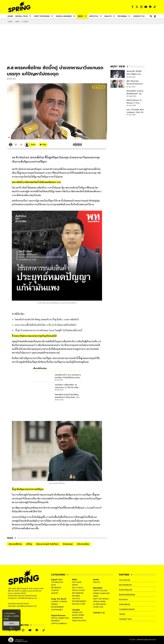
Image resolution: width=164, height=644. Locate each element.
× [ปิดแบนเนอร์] (19, 611)
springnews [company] (125, 604)
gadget (55, 593)
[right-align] (150, 16)
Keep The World (59, 599)
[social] (132, 7)
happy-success (100, 591)
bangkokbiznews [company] (127, 595)
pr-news (76, 596)
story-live (98, 607)
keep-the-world (101, 599)
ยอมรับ (11, 623)
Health (96, 580)
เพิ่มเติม (6, 619)
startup (55, 590)
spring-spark (99, 602)
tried (96, 596)
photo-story (78, 590)
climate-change (59, 602)
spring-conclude (101, 593)
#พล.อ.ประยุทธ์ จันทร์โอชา (47, 544)
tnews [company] (122, 614)
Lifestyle (76, 610)
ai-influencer (100, 604)
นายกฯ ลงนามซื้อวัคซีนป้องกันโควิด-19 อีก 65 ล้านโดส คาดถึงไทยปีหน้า (46, 325)
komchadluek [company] (126, 590)
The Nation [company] (124, 580)
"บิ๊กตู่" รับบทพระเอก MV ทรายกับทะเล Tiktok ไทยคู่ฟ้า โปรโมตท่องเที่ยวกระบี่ (48, 330)
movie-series (78, 615)
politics (76, 599)
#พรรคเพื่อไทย (15, 544)
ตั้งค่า (11, 628)
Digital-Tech (57, 580)
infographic (78, 593)
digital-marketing (60, 618)
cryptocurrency (59, 624)
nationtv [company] (124, 600)
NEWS (17, 22)
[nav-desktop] (10, 16)
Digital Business (58, 615)
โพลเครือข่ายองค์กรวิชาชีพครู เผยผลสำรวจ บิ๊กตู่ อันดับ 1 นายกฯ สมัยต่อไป (47, 319)
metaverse (56, 588)
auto (54, 585)
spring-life (77, 612)
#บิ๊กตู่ (29, 544)
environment (58, 607)
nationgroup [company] (125, 585)
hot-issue (77, 582)
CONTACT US (99, 613)
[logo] (19, 7)
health (96, 582)
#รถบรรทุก (68, 544)
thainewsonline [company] (127, 609)
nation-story (79, 604)
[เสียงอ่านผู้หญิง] (31, 145)
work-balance (79, 621)
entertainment (79, 601)
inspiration (77, 618)
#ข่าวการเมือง (83, 544)
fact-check (78, 588)
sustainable (57, 610)
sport (75, 585)
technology (57, 582)
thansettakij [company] (125, 619)
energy (54, 604)
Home (10, 22)
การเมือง (25, 22)
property (56, 621)
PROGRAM (98, 588)
